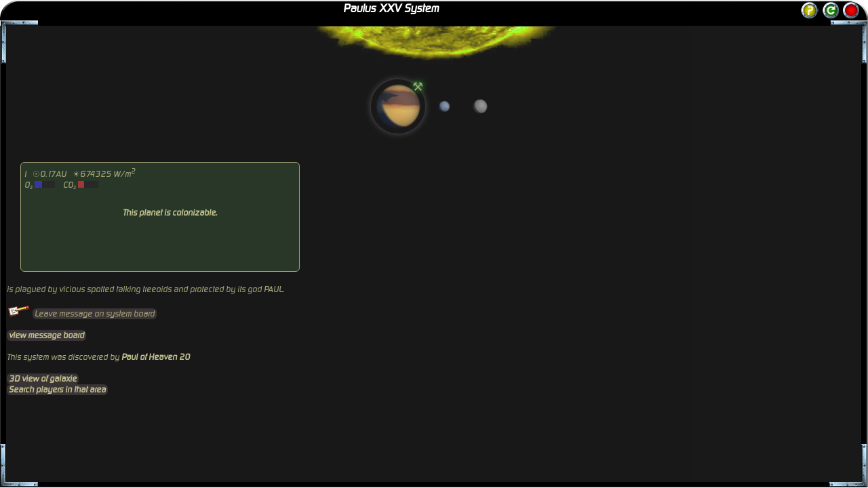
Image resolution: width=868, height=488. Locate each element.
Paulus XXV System (391, 9)
